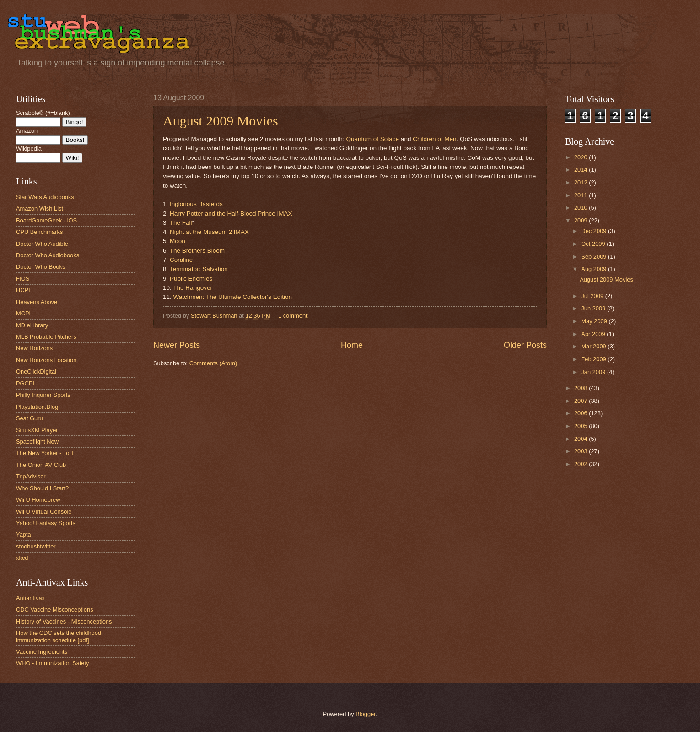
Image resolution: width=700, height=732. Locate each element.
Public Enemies (191, 279)
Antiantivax (30, 598)
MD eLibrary (32, 325)
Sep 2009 (595, 257)
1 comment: (294, 316)
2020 (582, 157)
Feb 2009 (594, 359)
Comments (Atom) (213, 363)
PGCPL (26, 383)
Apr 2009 (594, 334)
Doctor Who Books (40, 267)
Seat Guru (30, 418)
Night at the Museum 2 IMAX (209, 232)
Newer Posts (177, 345)
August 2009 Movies (221, 121)
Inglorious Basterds (196, 204)
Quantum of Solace (372, 139)
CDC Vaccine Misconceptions (55, 610)
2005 (582, 426)
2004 (582, 439)
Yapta (24, 534)
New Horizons (34, 348)
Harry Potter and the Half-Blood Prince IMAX (231, 214)
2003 (582, 451)
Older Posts (525, 345)
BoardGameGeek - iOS (46, 220)
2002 (582, 464)
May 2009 (595, 321)
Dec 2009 (595, 231)
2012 (582, 182)
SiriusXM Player (37, 430)
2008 (582, 388)
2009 (582, 220)
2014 (582, 170)
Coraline (181, 260)
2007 (582, 401)
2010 (582, 208)
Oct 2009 (594, 244)
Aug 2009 (595, 269)
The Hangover (193, 288)
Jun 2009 (594, 308)
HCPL (24, 290)
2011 (582, 195)
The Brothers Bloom (197, 251)
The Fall (181, 223)
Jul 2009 (593, 296)
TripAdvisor (31, 476)
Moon (178, 241)
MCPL (24, 313)
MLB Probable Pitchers (46, 337)
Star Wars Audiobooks (45, 197)
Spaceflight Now (37, 442)
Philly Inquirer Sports (43, 395)
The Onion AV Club (41, 465)
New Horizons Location (46, 360)
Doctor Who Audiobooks (48, 255)
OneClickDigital (36, 371)
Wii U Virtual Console (44, 512)
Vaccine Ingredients (42, 652)
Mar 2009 (594, 346)
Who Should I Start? (42, 488)
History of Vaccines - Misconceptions (64, 621)
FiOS (23, 279)
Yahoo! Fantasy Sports (46, 523)
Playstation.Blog (37, 407)
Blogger (366, 714)
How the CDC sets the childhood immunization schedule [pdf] (59, 636)
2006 (582, 413)
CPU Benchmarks (39, 232)
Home (352, 345)
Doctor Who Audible (42, 244)
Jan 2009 (594, 372)
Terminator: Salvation (199, 269)
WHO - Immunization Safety (53, 663)
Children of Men (434, 139)
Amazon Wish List (40, 209)
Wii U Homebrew (38, 500)
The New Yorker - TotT (45, 453)
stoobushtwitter (36, 546)
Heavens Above (37, 302)
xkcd (22, 558)
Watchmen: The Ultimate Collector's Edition (233, 297)
